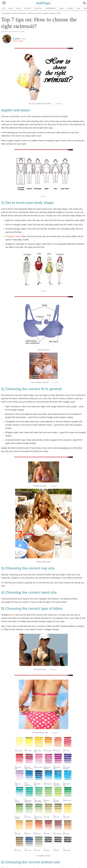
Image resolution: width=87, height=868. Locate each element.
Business (28, 8)
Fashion (70, 8)
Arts (3, 8)
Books (19, 8)
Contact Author (18, 41)
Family (62, 8)
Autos (11, 8)
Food (78, 8)
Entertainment (51, 8)
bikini (13, 615)
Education (38, 8)
